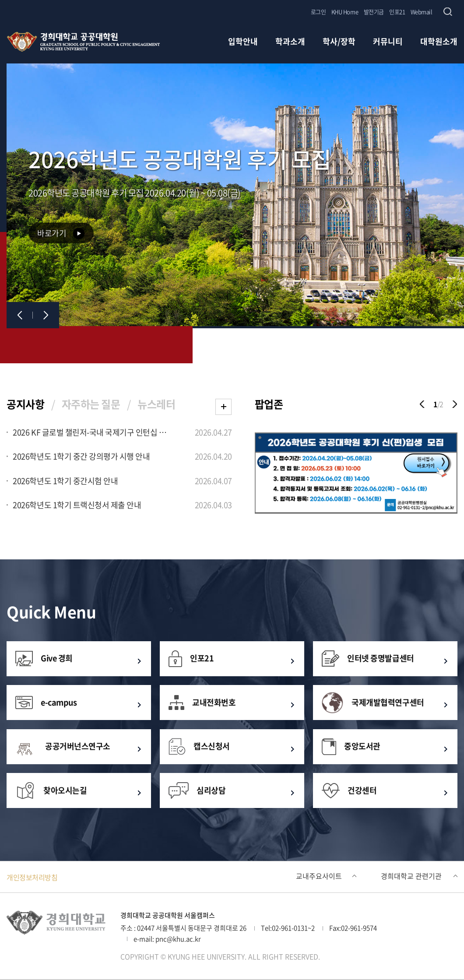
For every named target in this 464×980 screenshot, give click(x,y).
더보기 (223, 407)
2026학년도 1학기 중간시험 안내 (65, 481)
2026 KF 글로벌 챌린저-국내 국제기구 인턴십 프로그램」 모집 (91, 433)
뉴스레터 (156, 404)
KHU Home (345, 12)
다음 (46, 315)
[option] (356, 474)
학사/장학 (339, 42)
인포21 (397, 12)
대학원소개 (439, 42)
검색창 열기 (448, 12)
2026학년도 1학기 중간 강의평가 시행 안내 (81, 457)
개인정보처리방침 (32, 877)
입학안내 (243, 42)
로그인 (318, 12)
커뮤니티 (388, 42)
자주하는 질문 (91, 404)
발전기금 (374, 12)
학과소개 (290, 42)
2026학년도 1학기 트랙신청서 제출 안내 (77, 505)
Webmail (422, 12)
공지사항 (25, 404)
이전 (20, 315)
